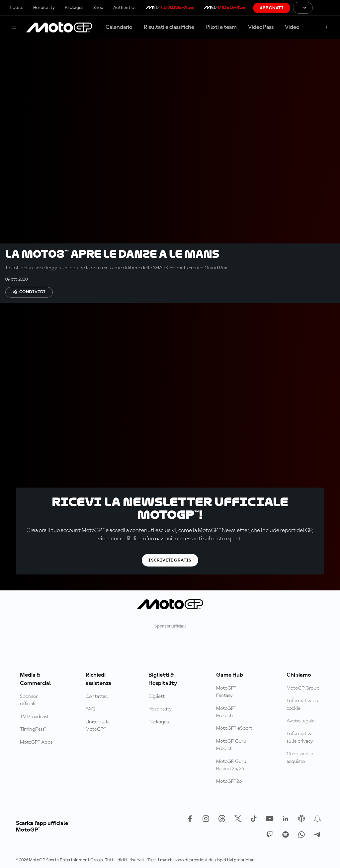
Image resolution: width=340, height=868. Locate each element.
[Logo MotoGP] (59, 28)
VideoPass (261, 27)
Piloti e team (221, 27)
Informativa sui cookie (303, 704)
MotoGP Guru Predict (231, 745)
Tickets (16, 8)
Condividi (29, 292)
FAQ (90, 709)
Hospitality (44, 8)
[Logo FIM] (326, 8)
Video (292, 27)
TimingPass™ (33, 729)
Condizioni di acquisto (300, 758)
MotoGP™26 (229, 781)
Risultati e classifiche (169, 27)
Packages (74, 8)
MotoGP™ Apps (36, 742)
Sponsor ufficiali (29, 700)
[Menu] (14, 28)
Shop (98, 8)
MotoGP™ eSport (234, 728)
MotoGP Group (303, 688)
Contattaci (97, 697)
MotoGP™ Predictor (226, 712)
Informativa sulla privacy (300, 737)
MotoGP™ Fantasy (226, 692)
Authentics (124, 8)
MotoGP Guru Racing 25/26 (231, 765)
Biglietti (157, 697)
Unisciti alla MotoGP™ (98, 726)
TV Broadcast (34, 717)
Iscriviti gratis (170, 560)
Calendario (119, 27)
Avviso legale (301, 721)
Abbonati (272, 8)
